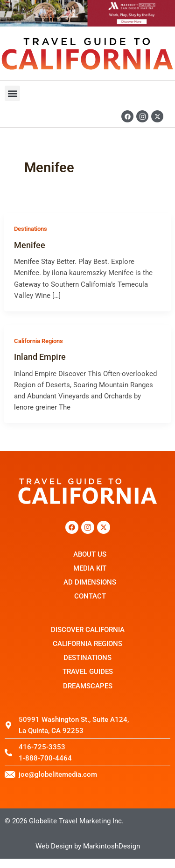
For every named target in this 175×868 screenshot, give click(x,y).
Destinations (31, 229)
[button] (12, 93)
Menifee (30, 245)
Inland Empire (40, 357)
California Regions (38, 341)
